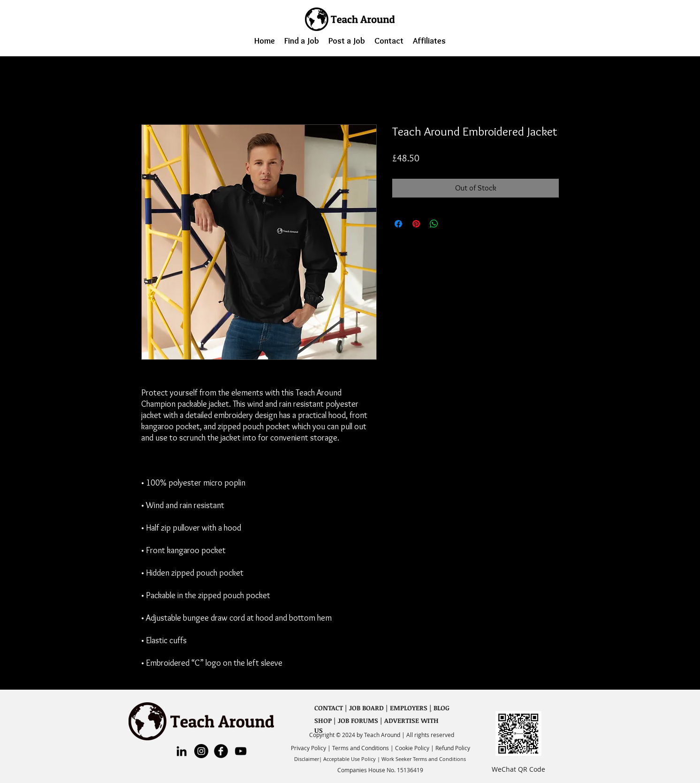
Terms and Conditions (361, 748)
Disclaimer (307, 759)
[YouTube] (241, 751)
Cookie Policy (412, 748)
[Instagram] (201, 751)
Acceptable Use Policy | (352, 759)
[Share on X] (452, 224)
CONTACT (329, 708)
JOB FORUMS (358, 720)
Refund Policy (453, 748)
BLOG (441, 708)
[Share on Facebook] (398, 224)
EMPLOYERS (409, 708)
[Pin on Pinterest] (416, 224)
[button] (302, 40)
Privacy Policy (309, 748)
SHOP (323, 720)
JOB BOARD (366, 708)
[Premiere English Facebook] (221, 751)
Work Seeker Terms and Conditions (424, 759)
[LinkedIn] (182, 751)
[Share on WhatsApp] (434, 224)
